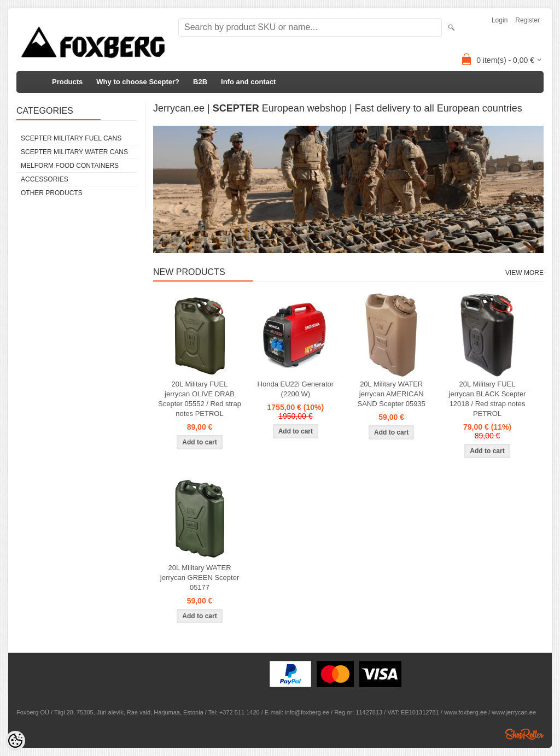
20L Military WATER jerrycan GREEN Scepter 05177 (200, 578)
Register (527, 20)
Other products (52, 193)
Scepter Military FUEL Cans (71, 138)
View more (524, 273)
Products (67, 82)
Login (500, 20)
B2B (200, 82)
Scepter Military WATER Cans (74, 152)
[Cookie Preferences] (15, 741)
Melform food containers (70, 166)
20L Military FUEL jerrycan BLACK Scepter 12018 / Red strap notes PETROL (488, 399)
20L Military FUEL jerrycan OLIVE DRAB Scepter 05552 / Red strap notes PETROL (200, 399)
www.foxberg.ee (465, 712)
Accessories (45, 179)
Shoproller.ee (524, 734)
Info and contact (248, 82)
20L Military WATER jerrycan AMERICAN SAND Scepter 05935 (392, 394)
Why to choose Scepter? (138, 82)
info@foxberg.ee (307, 712)
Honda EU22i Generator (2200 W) (296, 389)
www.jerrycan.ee (514, 712)
